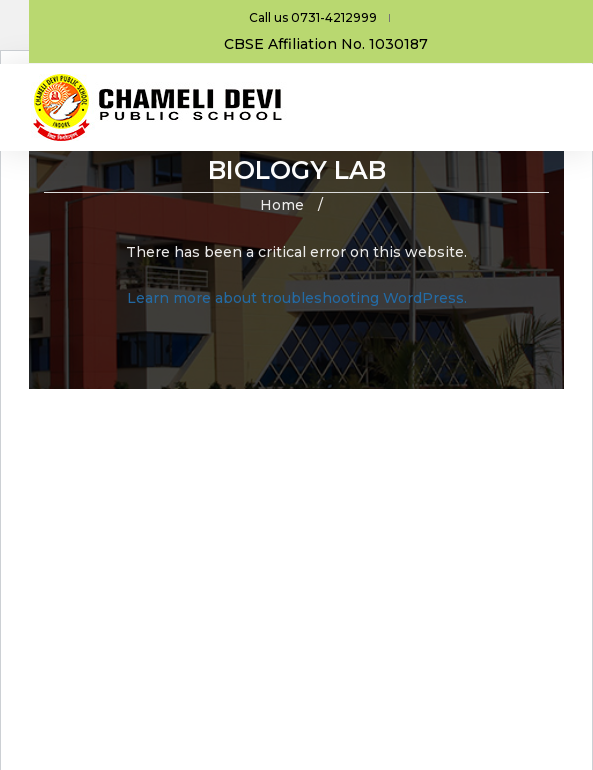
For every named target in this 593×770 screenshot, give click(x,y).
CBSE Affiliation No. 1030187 (326, 44)
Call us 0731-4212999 (313, 17)
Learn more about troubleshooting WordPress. (297, 298)
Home (282, 205)
